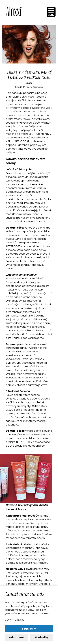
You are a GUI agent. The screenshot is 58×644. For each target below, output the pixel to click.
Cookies (19, 620)
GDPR (8, 620)
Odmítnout (16, 637)
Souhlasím (29, 629)
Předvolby (41, 637)
